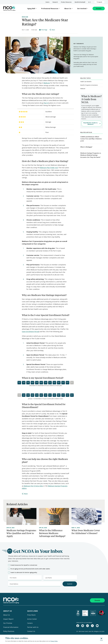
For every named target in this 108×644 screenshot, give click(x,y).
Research (55, 2)
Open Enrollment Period (30, 332)
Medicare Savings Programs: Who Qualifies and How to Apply (21, 533)
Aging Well (31, 9)
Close (101, 639)
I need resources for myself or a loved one (23, 565)
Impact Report (8, 619)
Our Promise (8, 623)
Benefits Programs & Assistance (89, 85)
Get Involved (82, 9)
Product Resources (66, 2)
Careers (30, 623)
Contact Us (31, 631)
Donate (99, 8)
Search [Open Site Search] (99, 2)
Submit (70, 584)
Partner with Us (33, 627)
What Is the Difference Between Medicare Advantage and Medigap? (52, 533)
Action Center (32, 619)
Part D (46, 103)
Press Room (31, 615)
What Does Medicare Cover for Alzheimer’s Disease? (86, 532)
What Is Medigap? (86, 147)
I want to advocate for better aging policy (23, 572)
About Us (68, 9)
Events (47, 2)
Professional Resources (50, 9)
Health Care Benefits (86, 82)
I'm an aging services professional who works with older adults (29, 569)
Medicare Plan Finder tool (49, 168)
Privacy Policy (54, 641)
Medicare (25, 17)
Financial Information (11, 627)
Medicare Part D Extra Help (33, 486)
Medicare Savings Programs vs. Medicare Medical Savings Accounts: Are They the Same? (91, 155)
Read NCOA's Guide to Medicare (92, 124)
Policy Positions (9, 631)
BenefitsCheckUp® (80, 2)
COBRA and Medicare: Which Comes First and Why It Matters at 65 (91, 139)
